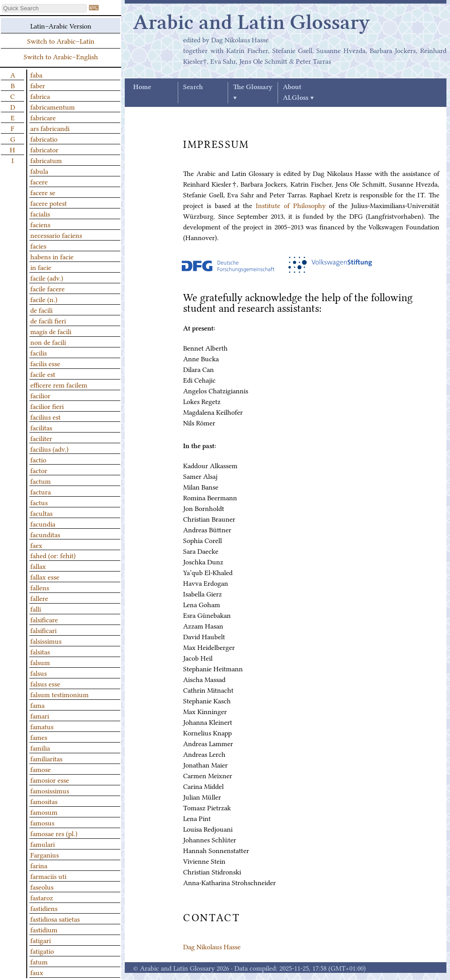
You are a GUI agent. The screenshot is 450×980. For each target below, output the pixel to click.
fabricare (43, 117)
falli (36, 608)
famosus (42, 822)
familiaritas (46, 758)
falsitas (40, 651)
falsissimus (46, 641)
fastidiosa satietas (55, 919)
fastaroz (42, 897)
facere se (43, 192)
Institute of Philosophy (291, 205)
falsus (39, 673)
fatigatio (42, 951)
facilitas (41, 427)
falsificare (44, 619)
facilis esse (45, 363)
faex (36, 545)
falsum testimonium (59, 694)
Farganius (45, 854)
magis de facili (51, 331)
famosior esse (50, 780)
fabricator (44, 149)
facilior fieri (47, 406)
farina (39, 865)
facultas (41, 513)
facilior (40, 395)
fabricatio (44, 139)
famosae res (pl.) (54, 833)
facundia (43, 523)
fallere (39, 598)
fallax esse (45, 576)
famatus (42, 726)
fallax (38, 566)
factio (38, 459)
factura (41, 491)
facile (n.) (44, 299)
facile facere (47, 288)
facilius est (45, 416)
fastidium (44, 929)
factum (41, 481)
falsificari (43, 630)
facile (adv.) (47, 278)
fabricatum (46, 160)
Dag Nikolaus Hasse (212, 946)
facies (38, 245)
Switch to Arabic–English (61, 56)
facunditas (45, 534)
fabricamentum (53, 106)
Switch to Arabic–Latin (61, 41)
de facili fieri (48, 320)
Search (193, 87)
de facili (41, 310)
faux (37, 972)
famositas (44, 801)
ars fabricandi (50, 128)
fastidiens (44, 908)
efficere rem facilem (59, 384)
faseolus (42, 886)
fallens (40, 587)
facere (39, 181)
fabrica (40, 96)
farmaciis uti (48, 876)
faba (36, 74)
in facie (41, 267)
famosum (44, 812)
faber (38, 85)
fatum (39, 961)
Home (142, 87)
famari (40, 715)
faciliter (41, 438)
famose (41, 769)
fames (39, 737)
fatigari (41, 940)
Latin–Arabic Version (61, 25)
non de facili (48, 342)
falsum (40, 662)
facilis (39, 352)
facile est (43, 374)
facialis (40, 213)
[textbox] (44, 8)
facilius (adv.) (49, 449)
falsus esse (45, 683)
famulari (43, 844)
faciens (40, 224)
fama (37, 705)
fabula (39, 171)
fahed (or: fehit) (53, 555)
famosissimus (50, 790)
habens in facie (52, 256)
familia (40, 747)
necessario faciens (56, 235)
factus (39, 502)
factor (39, 470)
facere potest (49, 203)
